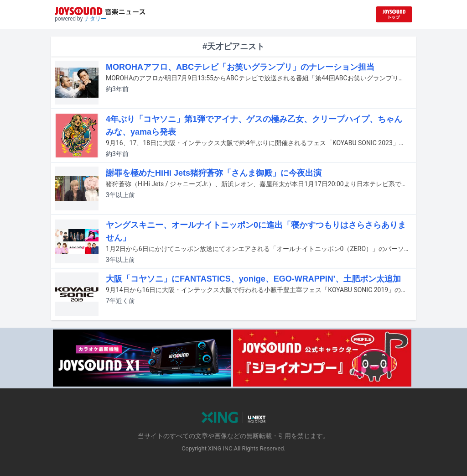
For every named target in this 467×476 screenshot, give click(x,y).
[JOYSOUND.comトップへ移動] (394, 14)
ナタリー (95, 19)
